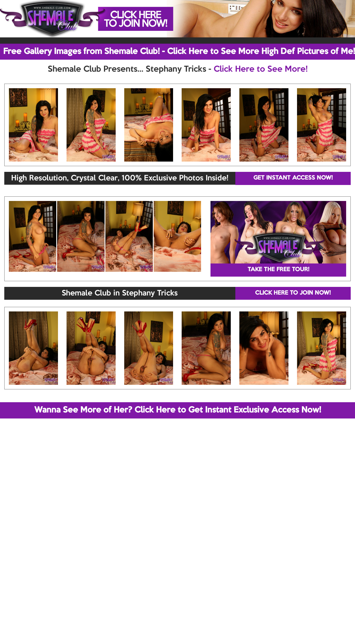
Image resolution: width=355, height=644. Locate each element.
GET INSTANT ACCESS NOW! (293, 178)
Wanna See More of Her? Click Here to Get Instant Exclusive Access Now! (178, 410)
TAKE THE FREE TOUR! (278, 270)
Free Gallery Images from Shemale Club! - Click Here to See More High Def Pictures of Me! (179, 52)
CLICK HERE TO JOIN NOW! (293, 293)
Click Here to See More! (261, 69)
